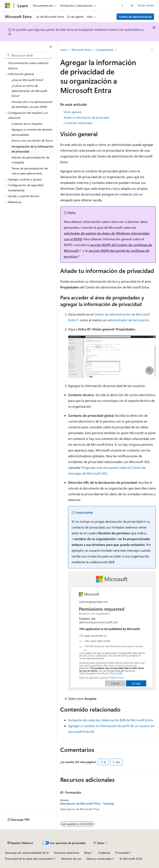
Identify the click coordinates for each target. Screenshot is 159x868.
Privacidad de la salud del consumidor (29, 859)
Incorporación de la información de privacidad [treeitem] (32, 149)
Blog (87, 853)
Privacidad (122, 853)
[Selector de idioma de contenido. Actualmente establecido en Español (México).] (20, 843)
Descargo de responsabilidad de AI (27, 853)
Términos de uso (71, 859)
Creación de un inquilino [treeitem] (27, 124)
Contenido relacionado (78, 123)
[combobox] (28, 55)
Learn (64, 50)
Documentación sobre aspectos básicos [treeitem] (28, 65)
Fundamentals (105, 50)
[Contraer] (51, 47)
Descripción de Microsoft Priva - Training (87, 804)
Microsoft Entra (81, 50)
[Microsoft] (8, 6)
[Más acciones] (152, 50)
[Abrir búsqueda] (132, 6)
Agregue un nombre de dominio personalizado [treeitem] (32, 132)
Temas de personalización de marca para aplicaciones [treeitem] (30, 171)
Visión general (72, 112)
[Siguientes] (122, 5)
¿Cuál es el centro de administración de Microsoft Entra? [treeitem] (29, 91)
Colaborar (104, 853)
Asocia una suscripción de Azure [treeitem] (32, 140)
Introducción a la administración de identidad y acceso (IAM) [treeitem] (32, 104)
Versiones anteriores (67, 853)
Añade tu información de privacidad (86, 117)
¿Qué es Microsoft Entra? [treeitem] (28, 80)
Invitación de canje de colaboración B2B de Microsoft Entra (110, 720)
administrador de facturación (128, 320)
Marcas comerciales (99, 859)
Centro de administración (135, 17)
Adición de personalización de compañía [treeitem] (30, 160)
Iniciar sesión (146, 5)
